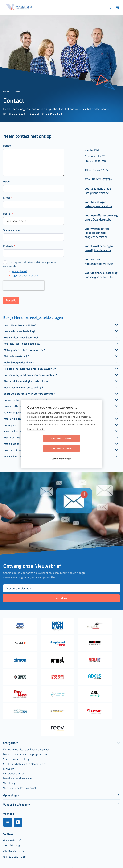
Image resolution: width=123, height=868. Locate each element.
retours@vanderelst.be (99, 264)
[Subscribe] (61, 598)
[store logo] (19, 7)
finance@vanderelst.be (99, 277)
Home (6, 91)
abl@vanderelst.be (96, 237)
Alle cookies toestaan (43, 443)
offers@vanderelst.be (98, 219)
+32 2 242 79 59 (99, 170)
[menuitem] (27, 749)
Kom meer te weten (36, 434)
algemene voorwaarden (25, 275)
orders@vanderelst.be (98, 206)
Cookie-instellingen (62, 454)
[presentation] (24, 286)
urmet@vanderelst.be (98, 250)
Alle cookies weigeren (80, 443)
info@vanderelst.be (97, 193)
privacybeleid (19, 271)
